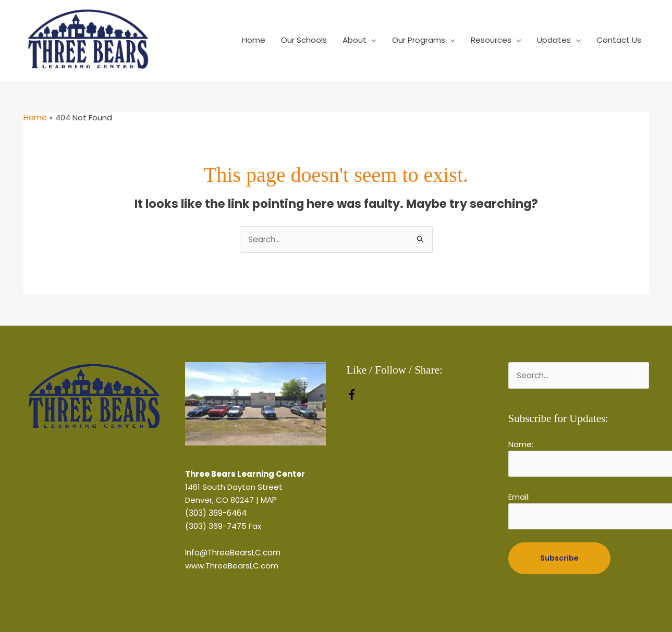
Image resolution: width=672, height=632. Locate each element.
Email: (519, 497)
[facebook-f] (352, 397)
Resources (491, 40)
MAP (269, 500)
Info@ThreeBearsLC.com (233, 553)
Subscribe (559, 557)
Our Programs (419, 40)
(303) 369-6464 (216, 513)
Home (254, 40)
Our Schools (304, 40)
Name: (521, 444)
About (355, 40)
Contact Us (619, 40)
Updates (554, 40)
